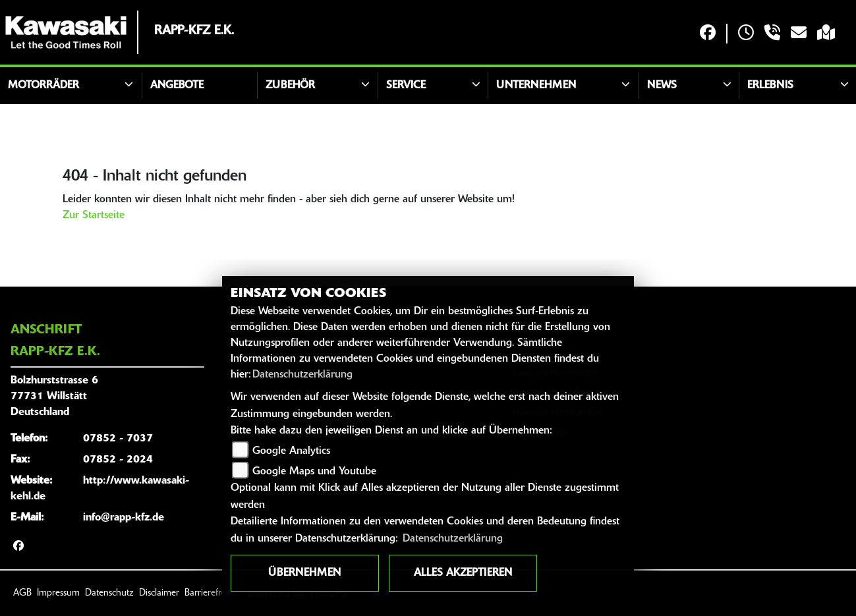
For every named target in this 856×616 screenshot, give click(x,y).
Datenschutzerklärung (302, 375)
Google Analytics (291, 451)
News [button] (662, 86)
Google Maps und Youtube (314, 472)
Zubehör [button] (290, 86)
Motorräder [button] (43, 86)
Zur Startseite (94, 215)
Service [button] (406, 86)
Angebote (177, 86)
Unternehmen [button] (536, 86)
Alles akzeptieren (463, 573)
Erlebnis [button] (770, 86)
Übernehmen (304, 573)
